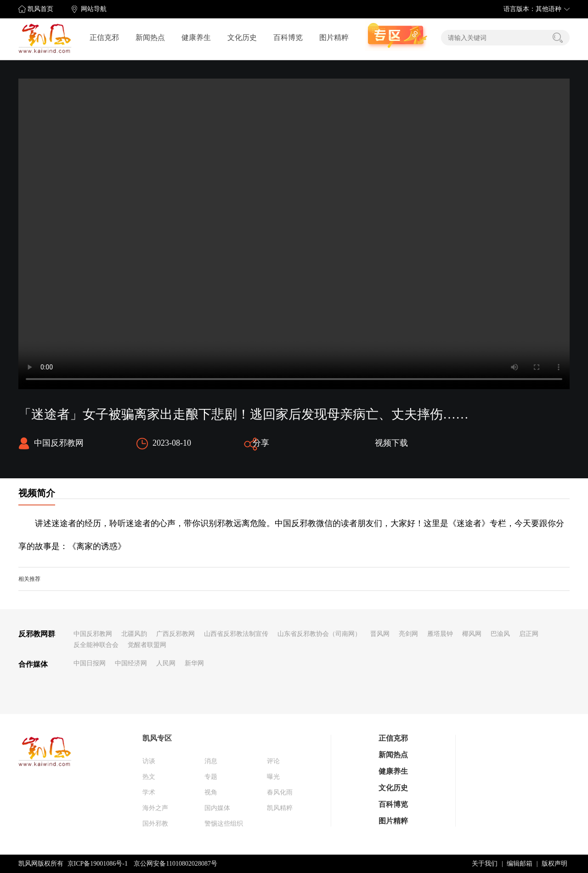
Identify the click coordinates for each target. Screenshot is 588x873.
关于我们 (485, 864)
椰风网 (472, 634)
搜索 (558, 38)
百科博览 (288, 37)
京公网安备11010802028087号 (175, 864)
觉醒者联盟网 (147, 645)
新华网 (194, 663)
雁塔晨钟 (440, 634)
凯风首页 (40, 9)
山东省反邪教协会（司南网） (319, 634)
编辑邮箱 (520, 864)
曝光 (273, 777)
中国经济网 (131, 663)
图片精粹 (334, 37)
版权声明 (554, 864)
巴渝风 (500, 634)
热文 (149, 777)
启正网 (529, 634)
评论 (273, 761)
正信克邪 (104, 37)
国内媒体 (217, 808)
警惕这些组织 (224, 824)
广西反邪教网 (175, 634)
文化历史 (242, 37)
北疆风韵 (134, 634)
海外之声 (155, 808)
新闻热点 (150, 37)
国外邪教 (155, 824)
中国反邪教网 (93, 634)
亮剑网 (408, 634)
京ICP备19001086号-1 (98, 864)
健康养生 (196, 37)
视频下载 (391, 443)
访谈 (149, 761)
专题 (211, 777)
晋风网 (380, 634)
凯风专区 (157, 738)
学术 (149, 792)
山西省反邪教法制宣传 (236, 634)
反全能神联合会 (96, 645)
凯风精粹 (280, 808)
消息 (211, 761)
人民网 (166, 663)
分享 (261, 443)
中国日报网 (90, 663)
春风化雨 (280, 792)
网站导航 (94, 9)
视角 (211, 792)
